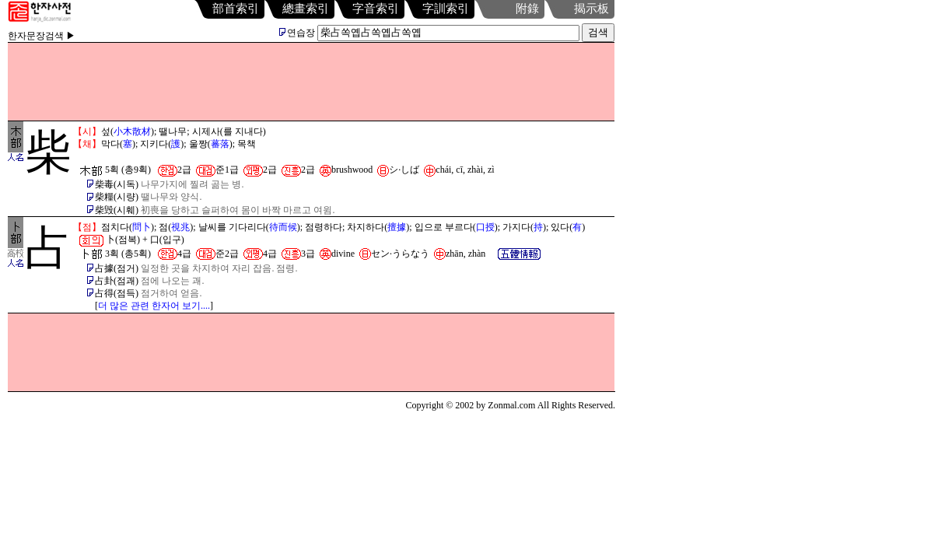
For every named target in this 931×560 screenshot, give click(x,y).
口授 (485, 227)
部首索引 (236, 9)
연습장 (297, 33)
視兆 (180, 227)
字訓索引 (446, 9)
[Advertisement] (311, 82)
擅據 (397, 227)
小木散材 (132, 131)
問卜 (142, 227)
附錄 (527, 9)
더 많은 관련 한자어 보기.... (154, 306)
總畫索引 (306, 9)
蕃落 (220, 144)
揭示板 (591, 9)
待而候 (283, 227)
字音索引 (376, 9)
